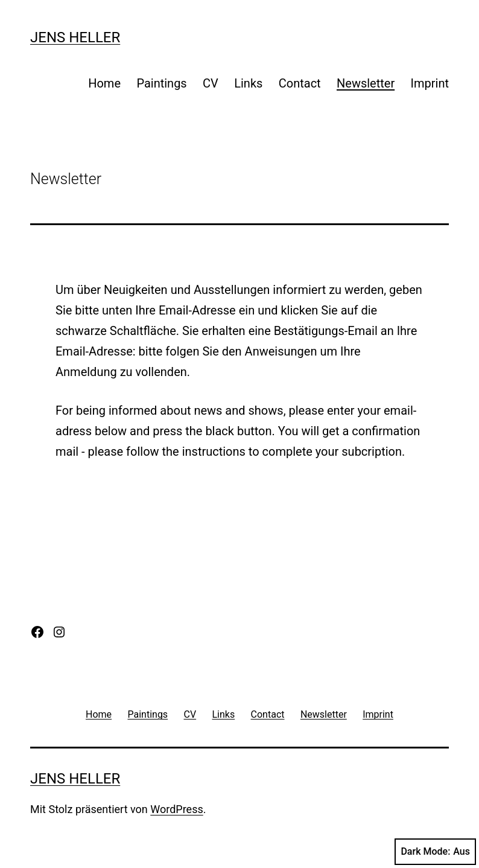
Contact (300, 83)
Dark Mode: (435, 852)
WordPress (176, 809)
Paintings (161, 83)
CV (211, 83)
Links (248, 83)
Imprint (430, 83)
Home (104, 83)
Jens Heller (75, 37)
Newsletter (366, 83)
